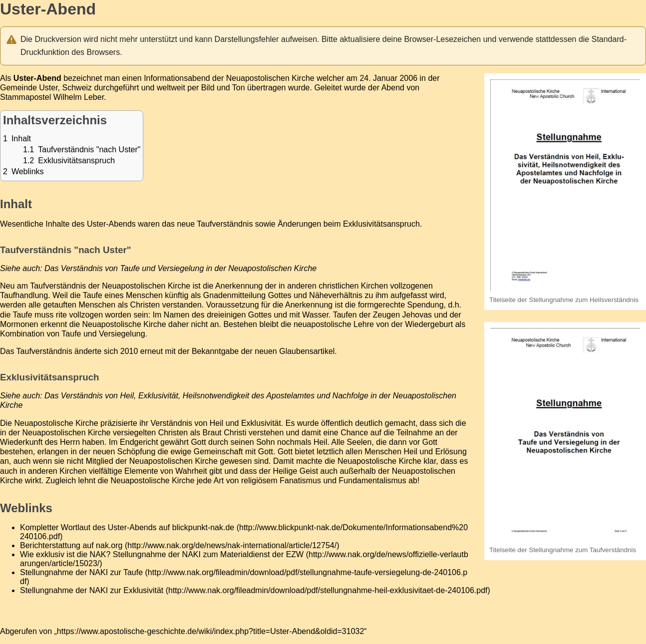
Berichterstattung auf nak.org (71, 545)
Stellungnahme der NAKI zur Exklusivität (92, 590)
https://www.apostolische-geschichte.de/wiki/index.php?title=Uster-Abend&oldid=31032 (210, 631)
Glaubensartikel (307, 351)
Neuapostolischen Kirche (270, 78)
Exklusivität (261, 423)
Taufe (93, 295)
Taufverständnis (44, 351)
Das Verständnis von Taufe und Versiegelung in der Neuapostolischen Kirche (180, 268)
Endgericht (139, 442)
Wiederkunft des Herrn (40, 442)
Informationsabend (177, 78)
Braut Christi (225, 433)
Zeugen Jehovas (402, 315)
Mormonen (19, 324)
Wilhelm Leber (79, 97)
